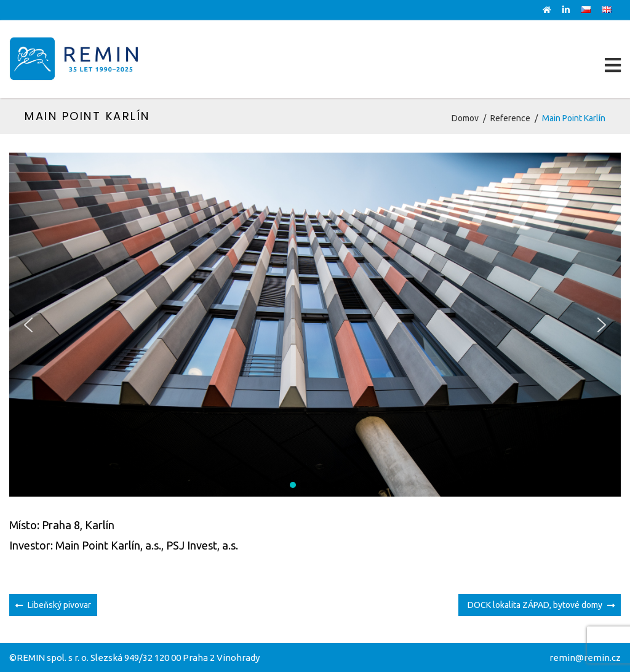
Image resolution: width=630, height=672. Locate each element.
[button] (28, 325)
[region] (315, 325)
